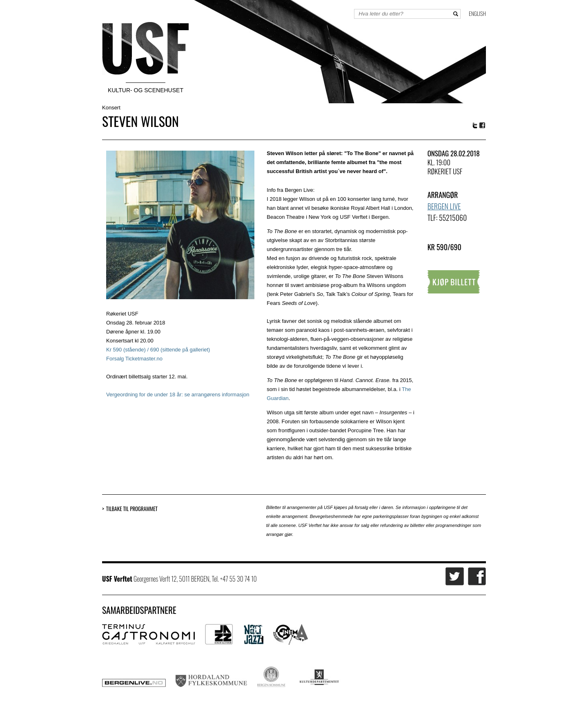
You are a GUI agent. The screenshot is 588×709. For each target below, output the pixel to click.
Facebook (483, 126)
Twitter (475, 125)
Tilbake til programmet (132, 509)
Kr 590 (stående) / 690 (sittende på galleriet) (158, 350)
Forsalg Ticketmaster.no (134, 359)
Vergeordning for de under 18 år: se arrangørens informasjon (178, 395)
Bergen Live (444, 206)
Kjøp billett (454, 282)
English (477, 13)
